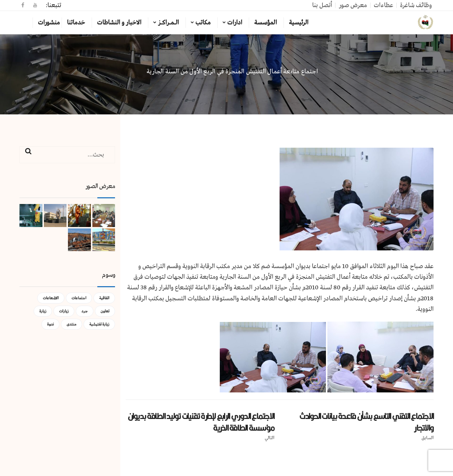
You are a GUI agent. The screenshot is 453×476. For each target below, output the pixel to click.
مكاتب (203, 23)
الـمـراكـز (168, 23)
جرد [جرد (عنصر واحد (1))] (85, 311)
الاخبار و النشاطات (119, 23)
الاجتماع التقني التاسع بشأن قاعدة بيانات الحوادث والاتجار (366, 422)
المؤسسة (265, 23)
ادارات (235, 23)
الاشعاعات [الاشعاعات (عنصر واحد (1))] (51, 298)
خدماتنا (76, 23)
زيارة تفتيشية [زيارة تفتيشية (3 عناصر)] (99, 324)
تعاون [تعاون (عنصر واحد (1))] (105, 311)
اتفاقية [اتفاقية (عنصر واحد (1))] (104, 298)
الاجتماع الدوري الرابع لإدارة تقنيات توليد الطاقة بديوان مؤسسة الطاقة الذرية (201, 422)
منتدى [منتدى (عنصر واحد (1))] (71, 324)
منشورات (49, 23)
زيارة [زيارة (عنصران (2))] (43, 311)
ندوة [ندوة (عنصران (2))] (50, 324)
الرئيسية (299, 23)
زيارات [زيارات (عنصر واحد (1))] (64, 311)
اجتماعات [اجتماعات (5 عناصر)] (79, 298)
